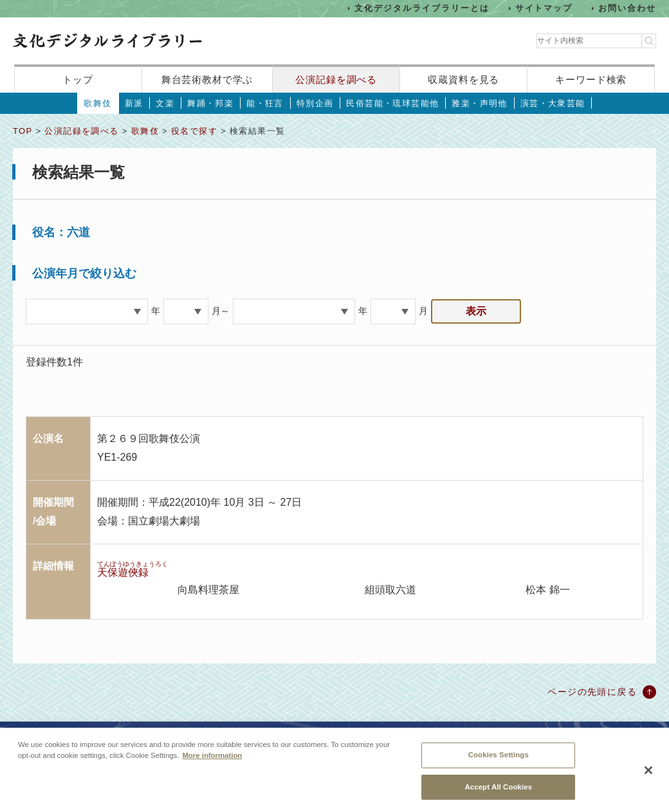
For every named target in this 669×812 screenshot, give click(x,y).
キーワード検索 (591, 79)
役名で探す (194, 131)
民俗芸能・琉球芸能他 (392, 103)
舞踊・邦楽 (210, 103)
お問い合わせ (627, 8)
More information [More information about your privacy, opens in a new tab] (212, 762)
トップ (78, 79)
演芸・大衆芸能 (553, 103)
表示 (476, 311)
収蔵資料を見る (463, 79)
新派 (134, 103)
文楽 (165, 103)
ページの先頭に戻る (592, 692)
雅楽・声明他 (479, 103)
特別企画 (315, 103)
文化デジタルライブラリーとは (422, 8)
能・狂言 (265, 103)
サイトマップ (544, 8)
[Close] (648, 777)
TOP (23, 131)
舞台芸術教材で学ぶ (207, 79)
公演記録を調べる (336, 79)
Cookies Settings (499, 761)
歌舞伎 (97, 103)
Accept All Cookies (498, 793)
